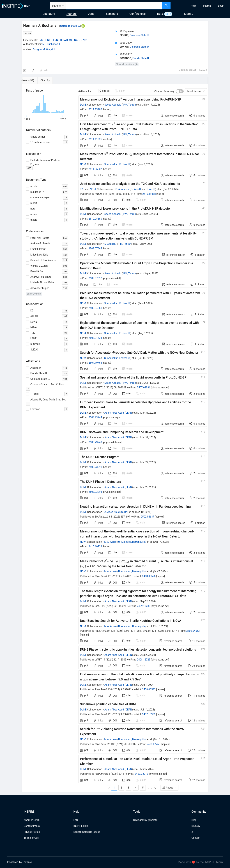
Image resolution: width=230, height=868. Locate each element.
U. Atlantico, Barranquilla (132, 542)
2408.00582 (149, 689)
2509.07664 (95, 249)
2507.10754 (95, 363)
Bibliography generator (146, 820)
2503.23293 (95, 492)
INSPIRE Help (81, 826)
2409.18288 (144, 606)
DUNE (47, 40)
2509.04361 (95, 308)
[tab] (33, 80)
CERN (129, 413)
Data (160, 14)
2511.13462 (95, 109)
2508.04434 (95, 338)
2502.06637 (148, 517)
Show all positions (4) (127, 64)
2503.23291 (95, 467)
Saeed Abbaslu (113, 105)
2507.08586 (144, 388)
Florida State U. (141, 58)
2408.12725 (144, 660)
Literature (49, 14)
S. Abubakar (111, 164)
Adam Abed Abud (114, 413)
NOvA (83, 164)
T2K (41, 40)
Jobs (91, 14)
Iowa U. (151, 189)
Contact (196, 838)
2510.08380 (95, 219)
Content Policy (32, 826)
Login (221, 6)
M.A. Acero (110, 542)
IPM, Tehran (129, 105)
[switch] (180, 91)
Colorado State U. (70, 26)
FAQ (76, 820)
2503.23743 (95, 442)
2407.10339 (149, 714)
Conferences (137, 14)
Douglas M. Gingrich (44, 49)
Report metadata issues (87, 832)
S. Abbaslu (110, 244)
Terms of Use (31, 838)
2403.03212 (142, 774)
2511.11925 (95, 139)
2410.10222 (95, 546)
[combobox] (114, 6)
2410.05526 (149, 576)
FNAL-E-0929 (80, 40)
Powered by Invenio (20, 862)
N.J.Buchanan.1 (51, 44)
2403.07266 (154, 744)
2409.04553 (193, 631)
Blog (194, 820)
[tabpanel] (115, 438)
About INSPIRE (32, 820)
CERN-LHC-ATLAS (62, 40)
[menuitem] (193, 6)
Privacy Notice (32, 832)
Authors (72, 14)
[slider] (27, 116)
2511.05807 (95, 169)
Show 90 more (34, 294)
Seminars (112, 14)
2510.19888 (149, 194)
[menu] (201, 6)
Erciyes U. (125, 164)
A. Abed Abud (112, 512)
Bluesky (196, 826)
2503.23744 (95, 417)
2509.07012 (95, 278)
